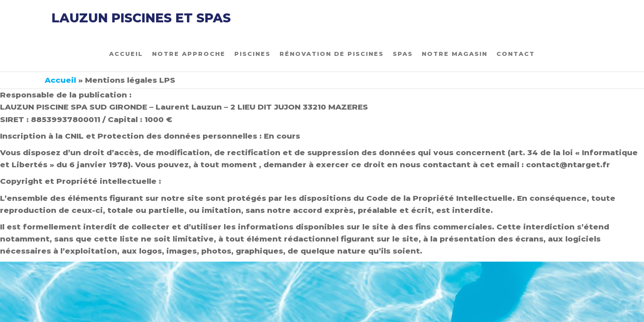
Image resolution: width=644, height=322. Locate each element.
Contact (516, 54)
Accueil (126, 54)
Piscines (252, 54)
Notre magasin (455, 54)
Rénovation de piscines (332, 54)
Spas (403, 54)
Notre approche (189, 54)
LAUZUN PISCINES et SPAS (141, 18)
